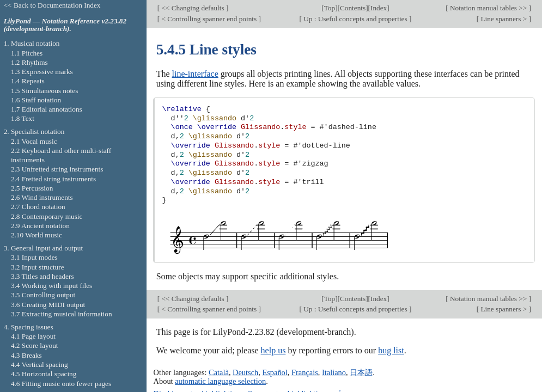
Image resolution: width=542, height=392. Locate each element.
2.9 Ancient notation (40, 226)
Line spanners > (504, 19)
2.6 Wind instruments (42, 197)
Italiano (334, 372)
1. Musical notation (32, 43)
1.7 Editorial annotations (47, 109)
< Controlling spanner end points (209, 19)
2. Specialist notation (34, 131)
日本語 (361, 372)
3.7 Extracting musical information (62, 314)
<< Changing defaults (193, 8)
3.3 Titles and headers (42, 276)
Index (379, 8)
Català (219, 372)
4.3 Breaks (26, 355)
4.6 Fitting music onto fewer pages (61, 384)
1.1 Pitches (27, 53)
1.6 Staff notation (36, 100)
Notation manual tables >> (489, 8)
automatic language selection (220, 381)
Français (305, 372)
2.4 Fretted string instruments (53, 179)
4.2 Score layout (35, 345)
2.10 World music (36, 235)
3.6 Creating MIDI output (48, 305)
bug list (391, 350)
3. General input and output (44, 248)
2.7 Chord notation (38, 207)
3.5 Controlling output (43, 295)
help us (273, 350)
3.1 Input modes (34, 257)
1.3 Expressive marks (42, 72)
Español (275, 372)
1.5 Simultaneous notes (44, 91)
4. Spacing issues (29, 327)
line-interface (195, 74)
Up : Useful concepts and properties (355, 19)
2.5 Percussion (32, 188)
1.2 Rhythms (29, 62)
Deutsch (245, 372)
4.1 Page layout (33, 336)
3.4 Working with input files (51, 286)
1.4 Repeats (28, 81)
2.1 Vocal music (34, 141)
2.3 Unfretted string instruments (57, 169)
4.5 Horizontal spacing (44, 374)
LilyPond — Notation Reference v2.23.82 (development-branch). (65, 25)
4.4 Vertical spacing (39, 365)
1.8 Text (23, 118)
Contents (353, 8)
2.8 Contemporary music (47, 216)
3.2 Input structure (38, 267)
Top (330, 8)
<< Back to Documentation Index (52, 5)
